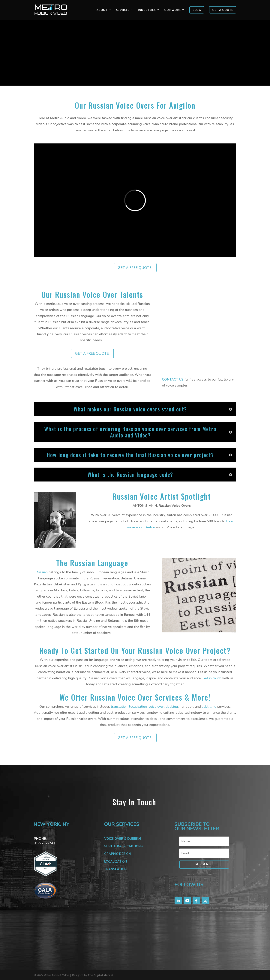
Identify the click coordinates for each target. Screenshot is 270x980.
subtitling (209, 707)
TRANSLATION (115, 869)
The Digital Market (101, 975)
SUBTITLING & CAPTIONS (123, 846)
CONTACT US (173, 379)
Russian (42, 572)
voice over (156, 707)
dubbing (172, 707)
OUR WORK (172, 10)
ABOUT (102, 10)
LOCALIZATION (116, 862)
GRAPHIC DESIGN (117, 854)
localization (138, 707)
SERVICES (123, 10)
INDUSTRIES (147, 10)
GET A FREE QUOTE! (135, 268)
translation (119, 707)
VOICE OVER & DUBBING (123, 839)
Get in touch (212, 678)
